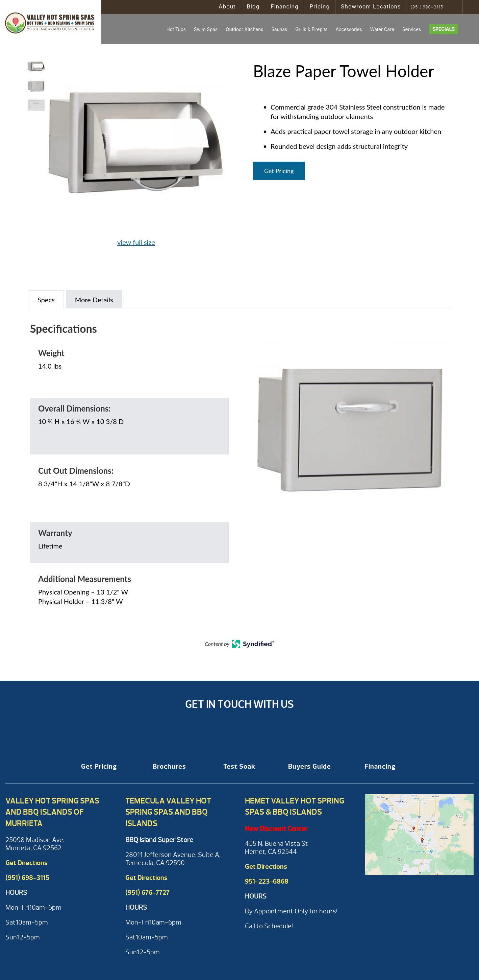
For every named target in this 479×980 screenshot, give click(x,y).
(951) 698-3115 (427, 7)
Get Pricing (279, 171)
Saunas (279, 29)
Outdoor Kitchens (244, 29)
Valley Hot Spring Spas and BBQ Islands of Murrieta (52, 812)
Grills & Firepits (311, 29)
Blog (253, 6)
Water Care (382, 29)
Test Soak (239, 766)
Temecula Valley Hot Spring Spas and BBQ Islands (168, 812)
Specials (444, 29)
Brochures (169, 766)
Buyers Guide (310, 766)
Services (412, 29)
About (227, 6)
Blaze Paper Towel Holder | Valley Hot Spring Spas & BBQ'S (51, 22)
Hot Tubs (176, 29)
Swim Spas (206, 29)
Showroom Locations (371, 6)
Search (455, 7)
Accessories (349, 29)
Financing (285, 6)
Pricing (320, 6)
